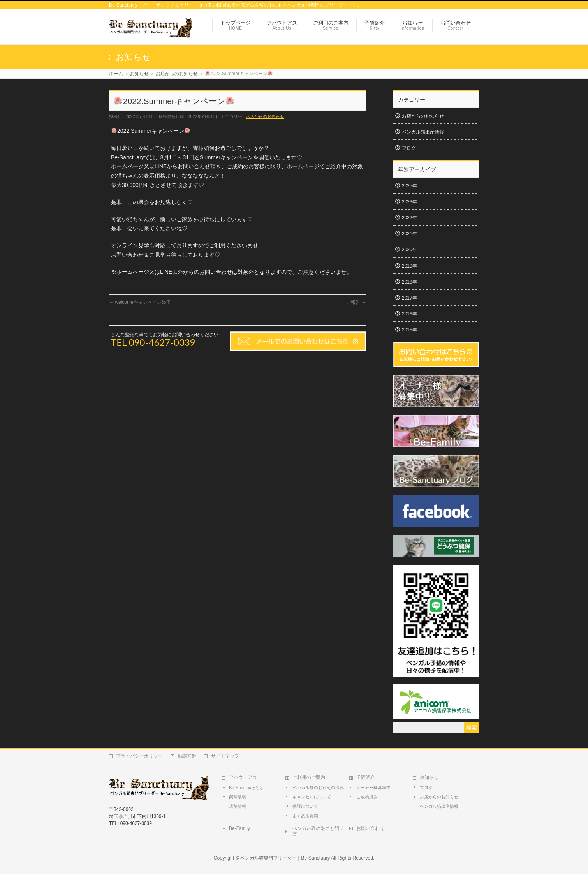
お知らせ (429, 777)
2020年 (409, 250)
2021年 (409, 234)
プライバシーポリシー (139, 756)
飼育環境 (238, 797)
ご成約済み (367, 797)
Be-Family (239, 828)
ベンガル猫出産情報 (423, 132)
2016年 (409, 314)
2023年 (409, 202)
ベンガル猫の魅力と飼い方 (318, 831)
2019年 (409, 266)
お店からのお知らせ (265, 116)
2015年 (409, 330)
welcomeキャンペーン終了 (140, 302)
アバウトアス (243, 777)
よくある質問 (305, 816)
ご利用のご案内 (309, 777)
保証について (305, 806)
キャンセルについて (312, 797)
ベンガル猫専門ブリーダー (268, 858)
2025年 (409, 186)
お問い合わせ (370, 828)
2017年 (409, 298)
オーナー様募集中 (373, 788)
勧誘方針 (187, 756)
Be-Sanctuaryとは (246, 788)
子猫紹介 (366, 777)
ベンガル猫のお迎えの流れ (318, 788)
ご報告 (356, 302)
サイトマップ (225, 756)
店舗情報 (238, 806)
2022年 (409, 218)
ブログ (409, 148)
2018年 (409, 282)
